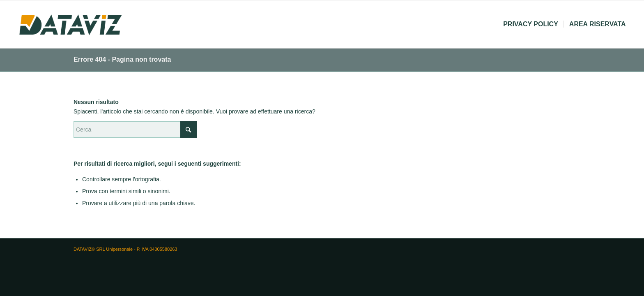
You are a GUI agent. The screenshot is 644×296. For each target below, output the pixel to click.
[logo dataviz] (70, 24)
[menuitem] (531, 24)
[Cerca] (135, 129)
